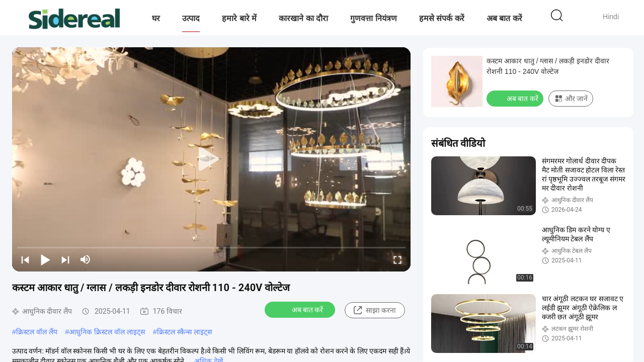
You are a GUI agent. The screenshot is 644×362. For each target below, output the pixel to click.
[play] (211, 159)
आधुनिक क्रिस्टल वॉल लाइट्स (107, 332)
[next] (65, 259)
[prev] (25, 259)
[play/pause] (45, 259)
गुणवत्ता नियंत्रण (373, 18)
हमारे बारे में (239, 18)
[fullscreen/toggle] (397, 259)
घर (156, 18)
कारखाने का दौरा (303, 18)
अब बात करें (504, 18)
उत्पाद (191, 18)
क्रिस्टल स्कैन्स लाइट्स (184, 332)
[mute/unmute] (86, 259)
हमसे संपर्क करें (442, 18)
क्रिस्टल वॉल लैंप (37, 332)
